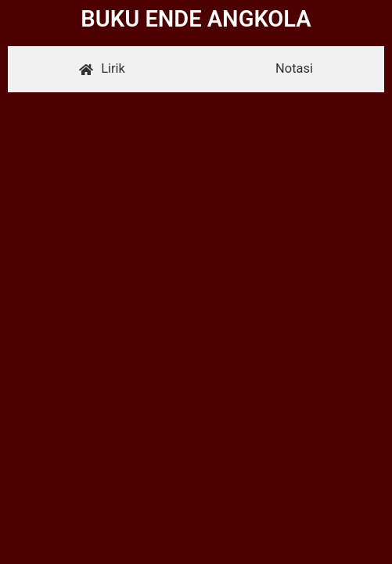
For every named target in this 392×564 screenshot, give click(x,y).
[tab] (102, 69)
